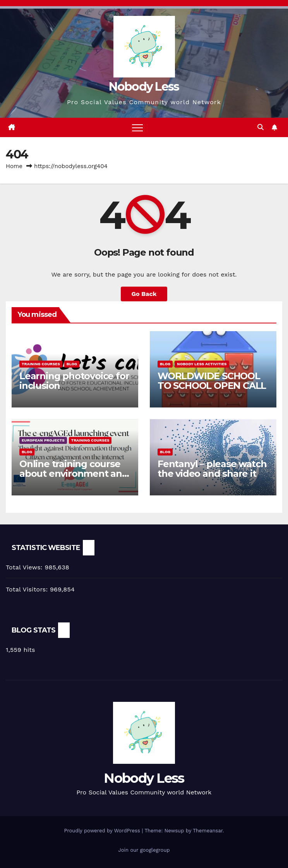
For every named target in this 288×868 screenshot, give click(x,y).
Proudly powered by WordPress (103, 831)
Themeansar (208, 831)
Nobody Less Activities (202, 364)
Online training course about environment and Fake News (74, 474)
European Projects (43, 440)
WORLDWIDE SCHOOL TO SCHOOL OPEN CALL (212, 381)
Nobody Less (144, 87)
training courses (41, 364)
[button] (261, 127)
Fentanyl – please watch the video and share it (212, 469)
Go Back (144, 294)
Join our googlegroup (144, 850)
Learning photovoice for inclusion (74, 381)
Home (14, 166)
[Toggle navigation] (137, 127)
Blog (72, 364)
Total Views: (25, 567)
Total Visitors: (28, 589)
